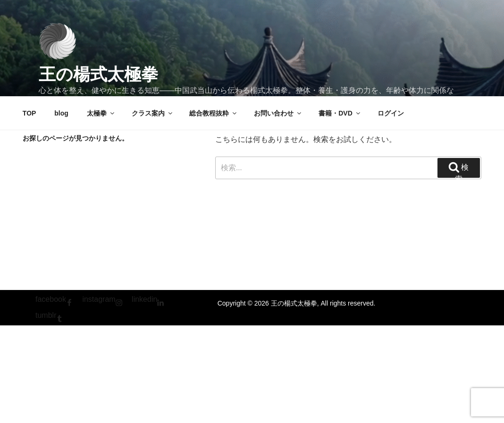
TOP (29, 113)
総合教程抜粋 (214, 113)
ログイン (391, 113)
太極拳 (101, 113)
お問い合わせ (278, 113)
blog (61, 113)
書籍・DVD (340, 113)
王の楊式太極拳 (98, 74)
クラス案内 (153, 113)
